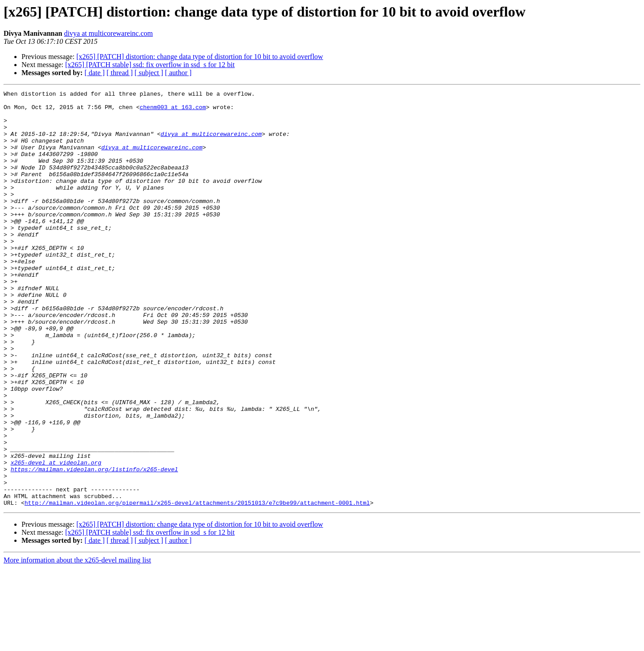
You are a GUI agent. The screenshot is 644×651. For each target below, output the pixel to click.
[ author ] (178, 73)
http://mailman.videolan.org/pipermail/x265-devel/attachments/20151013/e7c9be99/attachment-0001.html (197, 586)
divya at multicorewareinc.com (108, 33)
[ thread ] (120, 73)
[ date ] (95, 73)
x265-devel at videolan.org (56, 537)
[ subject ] (149, 73)
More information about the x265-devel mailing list (77, 643)
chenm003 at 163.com (173, 111)
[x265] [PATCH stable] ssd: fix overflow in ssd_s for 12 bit (150, 65)
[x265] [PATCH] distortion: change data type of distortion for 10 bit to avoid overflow (200, 57)
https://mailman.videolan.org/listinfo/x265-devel (94, 545)
